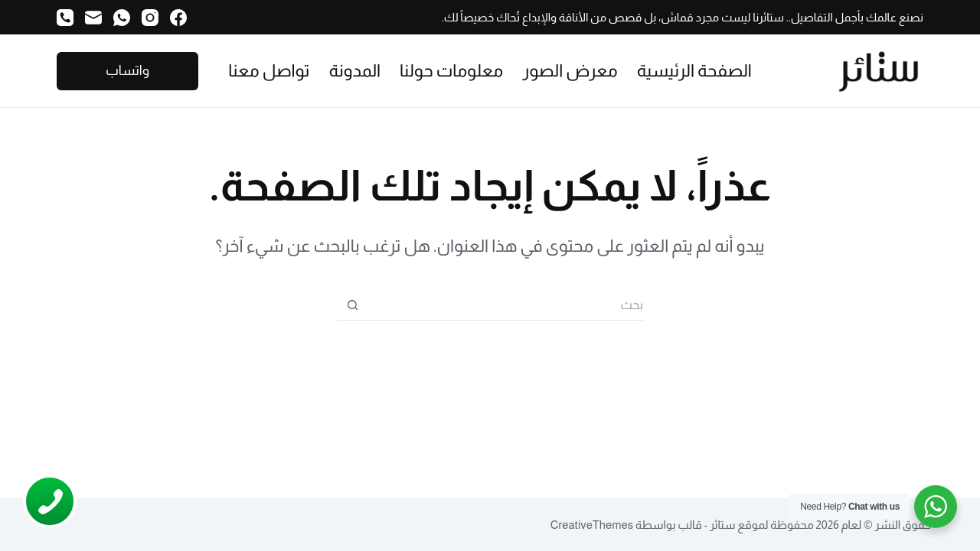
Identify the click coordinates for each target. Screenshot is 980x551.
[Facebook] (178, 18)
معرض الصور (570, 71)
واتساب (127, 70)
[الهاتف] (65, 18)
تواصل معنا (269, 71)
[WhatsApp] (122, 18)
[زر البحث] (352, 305)
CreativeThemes (592, 525)
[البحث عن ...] (505, 305)
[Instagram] (150, 18)
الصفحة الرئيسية (694, 71)
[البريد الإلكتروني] (93, 18)
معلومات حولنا (451, 71)
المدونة (354, 71)
